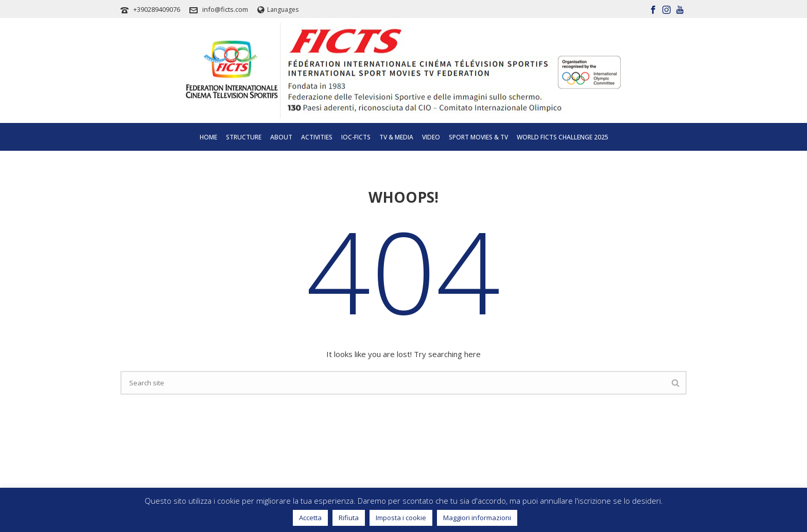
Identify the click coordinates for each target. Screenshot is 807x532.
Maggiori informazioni (477, 518)
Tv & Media (396, 137)
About (281, 137)
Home (208, 137)
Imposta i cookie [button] (401, 518)
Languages (278, 10)
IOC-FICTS (356, 137)
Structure (244, 137)
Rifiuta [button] (349, 518)
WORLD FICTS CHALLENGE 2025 (563, 137)
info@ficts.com (225, 9)
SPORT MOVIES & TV (478, 137)
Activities (317, 137)
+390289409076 (157, 9)
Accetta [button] (310, 518)
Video (431, 137)
